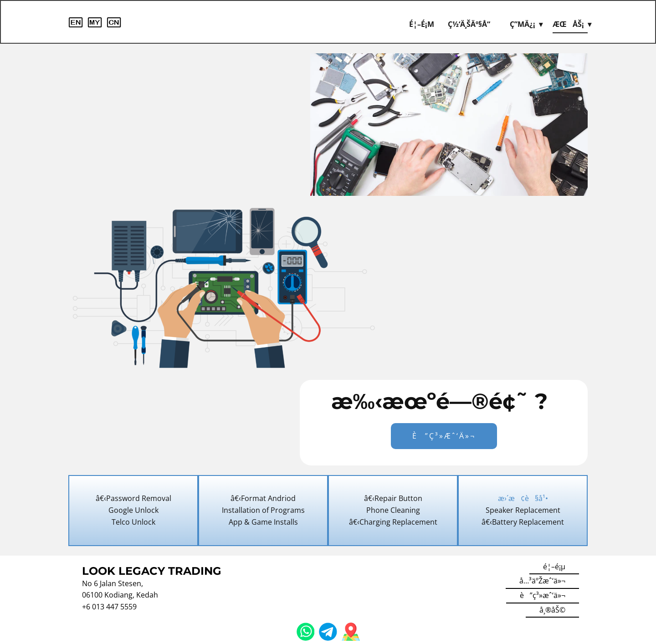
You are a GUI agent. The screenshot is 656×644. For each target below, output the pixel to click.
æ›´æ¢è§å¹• (523, 498)
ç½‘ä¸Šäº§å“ (472, 24)
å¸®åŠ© (552, 610)
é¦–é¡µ (422, 24)
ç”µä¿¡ (523, 24)
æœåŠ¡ (568, 24)
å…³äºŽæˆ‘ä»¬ (542, 581)
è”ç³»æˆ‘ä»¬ (444, 436)
